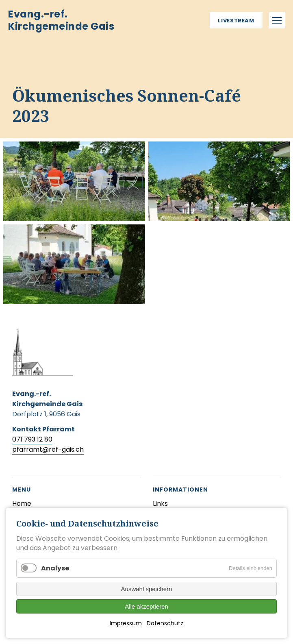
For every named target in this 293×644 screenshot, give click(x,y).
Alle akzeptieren (146, 606)
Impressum (126, 623)
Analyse (55, 568)
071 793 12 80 (32, 439)
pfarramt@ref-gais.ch (48, 449)
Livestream (236, 21)
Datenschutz (165, 623)
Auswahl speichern (147, 589)
